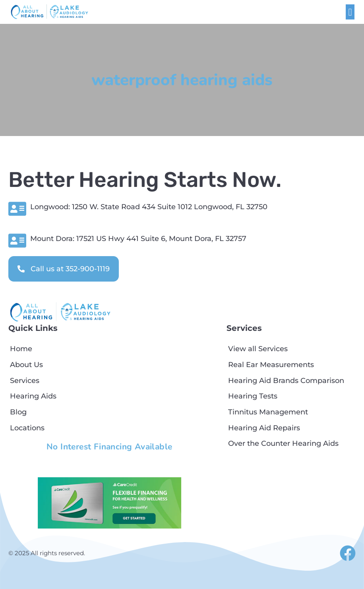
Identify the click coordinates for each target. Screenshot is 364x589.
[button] (350, 12)
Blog (18, 412)
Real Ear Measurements (271, 364)
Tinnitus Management (268, 412)
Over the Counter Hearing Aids (283, 443)
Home (21, 349)
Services (25, 380)
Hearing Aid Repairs (264, 428)
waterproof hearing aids (182, 80)
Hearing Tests (253, 396)
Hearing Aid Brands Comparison (286, 380)
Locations (27, 428)
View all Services (258, 349)
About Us (26, 364)
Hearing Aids (33, 396)
